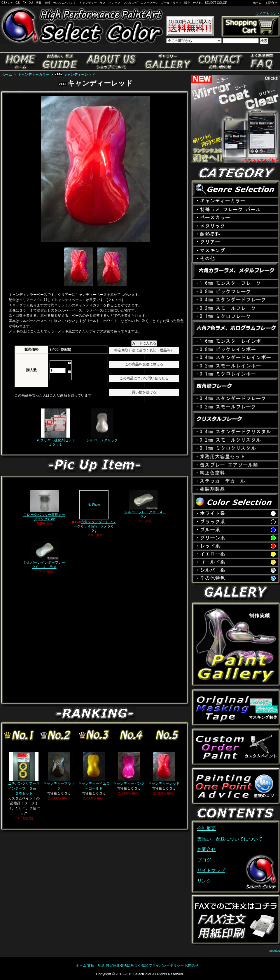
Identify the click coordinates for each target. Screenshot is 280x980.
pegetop (275, 951)
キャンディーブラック (59, 771)
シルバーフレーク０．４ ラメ (145, 504)
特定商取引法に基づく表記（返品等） (144, 350)
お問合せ (271, 3)
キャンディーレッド (75, 75)
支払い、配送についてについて (230, 839)
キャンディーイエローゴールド (94, 771)
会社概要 (206, 828)
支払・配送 (96, 965)
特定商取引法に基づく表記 (127, 965)
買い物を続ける (144, 392)
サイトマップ (211, 870)
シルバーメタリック (102, 425)
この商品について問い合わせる (144, 378)
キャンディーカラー (34, 75)
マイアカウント (268, 14)
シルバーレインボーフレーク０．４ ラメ (44, 555)
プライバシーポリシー (166, 965)
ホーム (257, 3)
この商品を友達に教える (144, 364)
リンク (204, 881)
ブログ (204, 860)
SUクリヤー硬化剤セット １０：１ (57, 427)
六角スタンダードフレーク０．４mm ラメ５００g (94, 511)
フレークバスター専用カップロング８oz (44, 506)
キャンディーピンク (129, 769)
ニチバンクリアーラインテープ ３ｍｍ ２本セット (26, 774)
